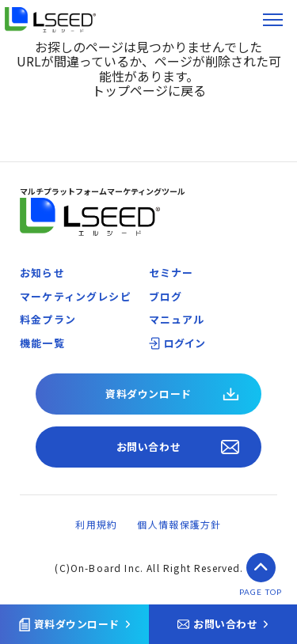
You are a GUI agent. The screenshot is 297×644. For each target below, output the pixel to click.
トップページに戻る (149, 90)
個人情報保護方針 (179, 524)
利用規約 (96, 524)
